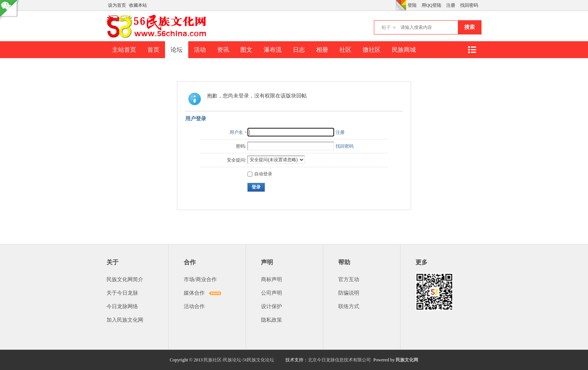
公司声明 (271, 293)
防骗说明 (349, 293)
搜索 (469, 27)
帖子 (386, 27)
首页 (153, 50)
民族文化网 (407, 360)
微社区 (372, 50)
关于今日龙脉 (122, 293)
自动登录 (260, 174)
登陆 (412, 5)
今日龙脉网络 (122, 306)
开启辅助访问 (394, 5)
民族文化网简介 (125, 279)
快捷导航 (472, 50)
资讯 (223, 50)
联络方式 (349, 306)
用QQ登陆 (431, 5)
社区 (345, 50)
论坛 (177, 50)
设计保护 (271, 306)
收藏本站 (138, 5)
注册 (451, 5)
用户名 (236, 132)
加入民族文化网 (125, 320)
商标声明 (271, 279)
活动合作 (194, 306)
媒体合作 (194, 293)
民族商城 (404, 50)
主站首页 (124, 50)
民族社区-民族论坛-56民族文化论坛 (239, 360)
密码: (241, 146)
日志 (299, 50)
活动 (200, 50)
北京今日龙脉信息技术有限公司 (339, 360)
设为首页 (117, 5)
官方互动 (349, 279)
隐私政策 (271, 320)
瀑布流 (273, 50)
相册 (322, 50)
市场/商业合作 (200, 279)
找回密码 (469, 5)
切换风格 (401, 5)
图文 (246, 50)
